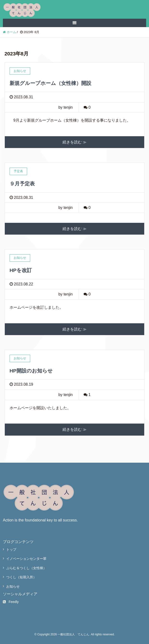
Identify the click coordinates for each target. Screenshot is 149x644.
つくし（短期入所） (21, 577)
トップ (11, 549)
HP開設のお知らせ (31, 371)
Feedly (11, 602)
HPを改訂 (21, 270)
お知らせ (13, 586)
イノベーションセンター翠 (26, 559)
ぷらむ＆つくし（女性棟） (26, 568)
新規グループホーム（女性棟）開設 (50, 83)
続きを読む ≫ (74, 142)
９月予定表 (22, 184)
